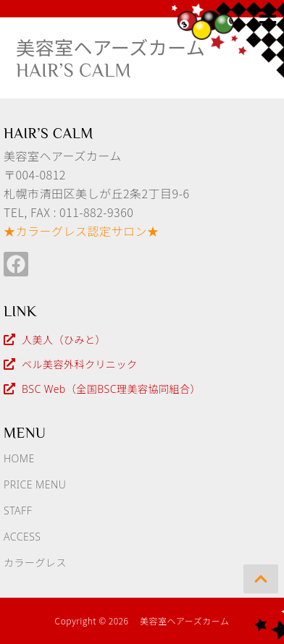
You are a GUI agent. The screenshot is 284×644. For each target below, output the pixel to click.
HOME (19, 458)
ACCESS (22, 537)
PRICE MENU (35, 484)
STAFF (18, 510)
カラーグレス (35, 563)
